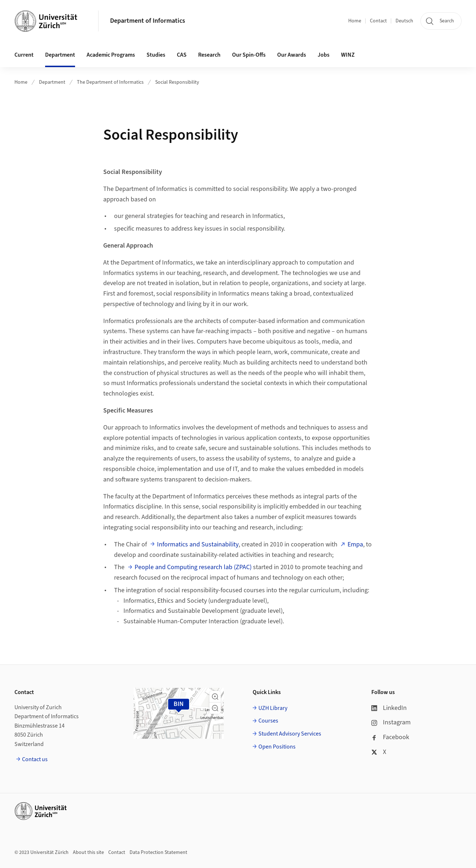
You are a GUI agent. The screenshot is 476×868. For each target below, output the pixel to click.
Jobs (324, 55)
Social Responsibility (177, 82)
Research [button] (209, 55)
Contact (378, 21)
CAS (182, 55)
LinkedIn (389, 708)
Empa (355, 544)
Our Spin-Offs (249, 55)
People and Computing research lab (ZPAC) (193, 567)
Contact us (35, 759)
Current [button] (24, 55)
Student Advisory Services (290, 734)
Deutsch (404, 21)
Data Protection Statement (158, 852)
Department (52, 82)
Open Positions (277, 747)
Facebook (390, 737)
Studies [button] (156, 55)
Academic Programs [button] (111, 55)
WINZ (348, 55)
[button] (215, 697)
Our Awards (292, 55)
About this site (88, 852)
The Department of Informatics (110, 82)
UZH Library (273, 708)
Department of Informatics (148, 21)
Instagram (391, 722)
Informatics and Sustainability (198, 544)
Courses (268, 721)
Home (355, 21)
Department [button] (60, 55)
